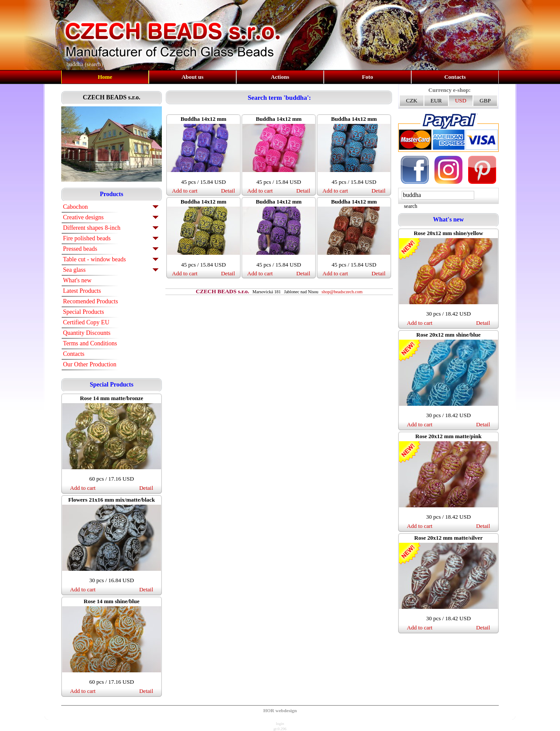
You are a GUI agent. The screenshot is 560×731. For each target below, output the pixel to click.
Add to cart (83, 488)
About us (192, 77)
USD (461, 100)
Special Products (84, 312)
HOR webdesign (280, 710)
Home (105, 77)
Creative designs (83, 217)
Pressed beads (80, 249)
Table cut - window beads (94, 259)
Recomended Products (91, 301)
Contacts (455, 77)
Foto (367, 77)
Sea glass (74, 270)
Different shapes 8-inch (92, 228)
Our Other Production (90, 364)
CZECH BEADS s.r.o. (111, 97)
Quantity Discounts (87, 333)
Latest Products (82, 291)
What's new (77, 280)
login (280, 724)
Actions (280, 77)
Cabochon (75, 207)
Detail (146, 488)
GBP (485, 100)
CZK (412, 100)
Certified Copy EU (86, 322)
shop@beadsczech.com (342, 292)
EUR (436, 100)
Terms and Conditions (90, 343)
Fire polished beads (87, 238)
